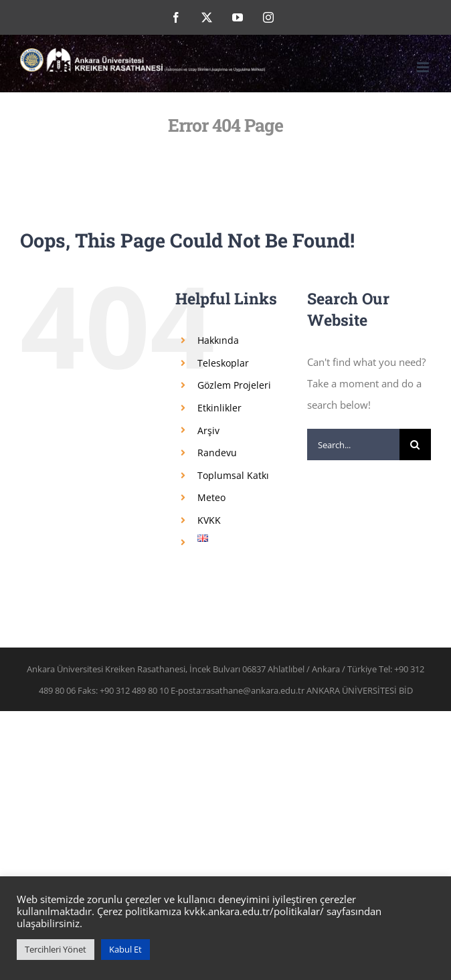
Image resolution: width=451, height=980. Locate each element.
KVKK (209, 520)
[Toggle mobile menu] (424, 67)
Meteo (211, 497)
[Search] (415, 445)
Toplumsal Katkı (233, 475)
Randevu (217, 453)
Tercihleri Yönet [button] (56, 949)
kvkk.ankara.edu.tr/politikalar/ (254, 911)
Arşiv (208, 430)
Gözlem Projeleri (234, 385)
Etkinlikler (219, 408)
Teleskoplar (223, 363)
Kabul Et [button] (125, 949)
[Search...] (353, 445)
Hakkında (218, 340)
